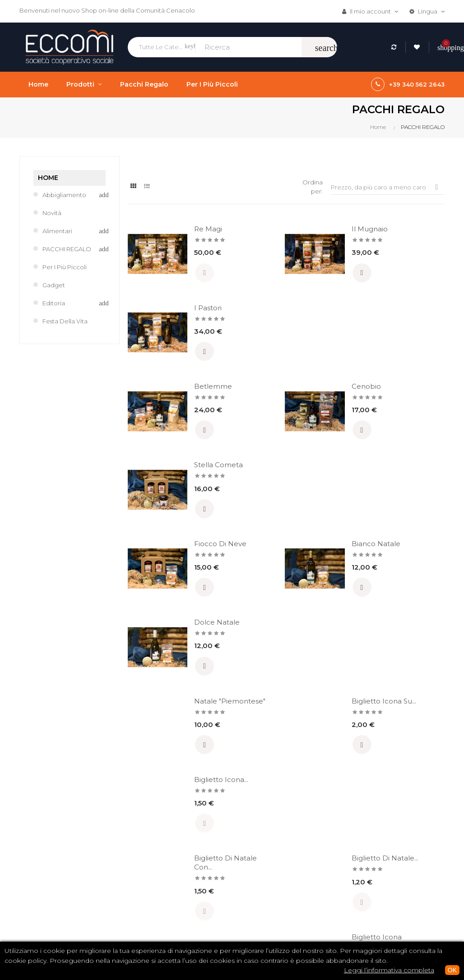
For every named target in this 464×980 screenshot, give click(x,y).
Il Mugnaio (301, 229)
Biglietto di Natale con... (196, 575)
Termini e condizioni (229, 874)
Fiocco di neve (191, 400)
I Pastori (405, 229)
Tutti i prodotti (293, 893)
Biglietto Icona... (406, 487)
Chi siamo (214, 859)
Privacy (211, 920)
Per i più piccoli (65, 267)
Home (48, 178)
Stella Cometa (405, 312)
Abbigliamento (64, 195)
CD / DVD (286, 847)
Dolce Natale (414, 395)
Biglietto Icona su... (300, 487)
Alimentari (57, 231)
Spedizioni (216, 905)
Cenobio (298, 308)
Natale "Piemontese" (198, 487)
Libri (278, 863)
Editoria (54, 303)
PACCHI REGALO (67, 249)
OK (452, 970)
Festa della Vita (65, 321)
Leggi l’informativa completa (389, 970)
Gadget (54, 285)
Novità (52, 213)
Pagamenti (216, 890)
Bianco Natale (295, 400)
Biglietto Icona (406, 575)
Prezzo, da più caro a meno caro (388, 187)
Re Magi (189, 229)
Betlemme (194, 308)
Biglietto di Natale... (302, 575)
